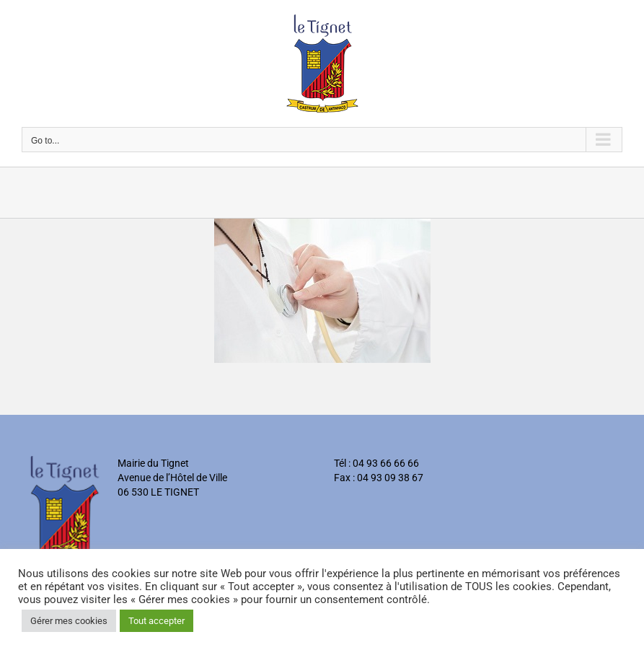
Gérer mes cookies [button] (69, 621)
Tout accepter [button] (156, 621)
